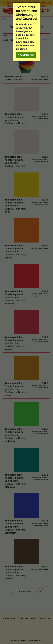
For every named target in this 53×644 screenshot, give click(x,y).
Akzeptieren (26, 55)
